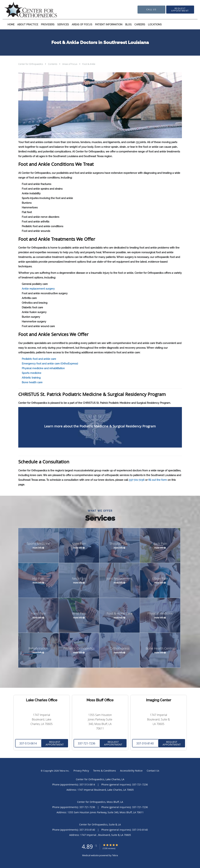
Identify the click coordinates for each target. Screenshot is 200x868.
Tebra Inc (64, 771)
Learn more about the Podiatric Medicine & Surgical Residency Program (100, 426)
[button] (180, 10)
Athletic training (31, 378)
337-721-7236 (137, 480)
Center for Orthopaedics (31, 64)
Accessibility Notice (131, 771)
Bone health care (32, 382)
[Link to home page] (26, 10)
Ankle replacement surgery (38, 289)
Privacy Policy (81, 771)
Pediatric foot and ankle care (39, 359)
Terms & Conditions (105, 771)
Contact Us (153, 771)
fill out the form (158, 480)
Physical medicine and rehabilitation (43, 368)
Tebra (115, 855)
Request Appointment (55, 743)
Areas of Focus (70, 64)
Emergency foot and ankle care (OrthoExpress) (50, 364)
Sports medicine (32, 373)
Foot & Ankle (89, 64)
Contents (53, 64)
